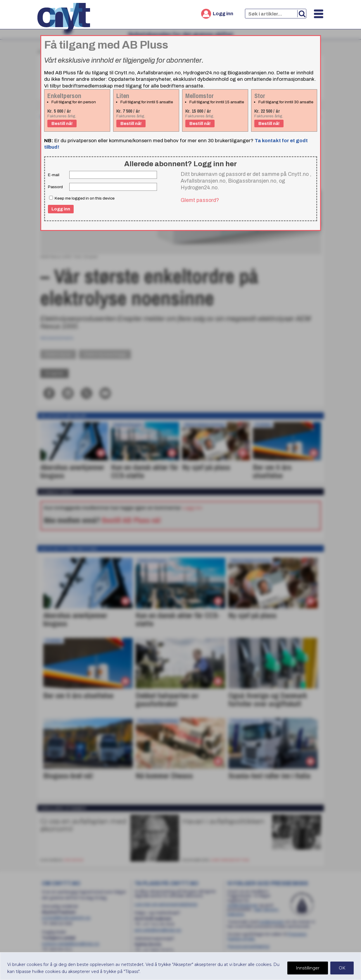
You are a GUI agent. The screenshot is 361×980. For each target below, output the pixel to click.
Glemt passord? (200, 200)
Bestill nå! (62, 123)
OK (342, 968)
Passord (55, 187)
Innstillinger (308, 968)
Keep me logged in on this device (82, 198)
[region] (180, 966)
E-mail (54, 175)
